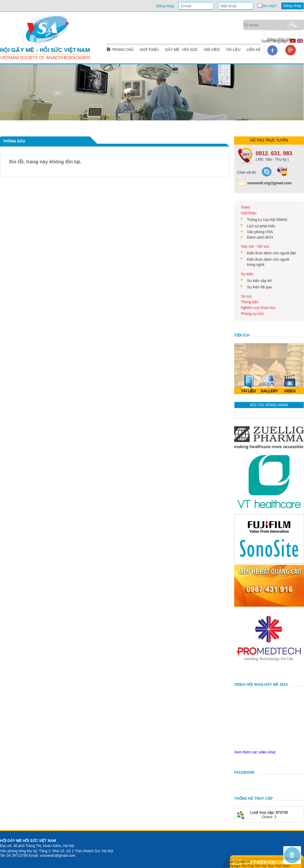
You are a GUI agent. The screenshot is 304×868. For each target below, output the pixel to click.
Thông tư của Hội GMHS (267, 220)
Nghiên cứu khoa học (258, 308)
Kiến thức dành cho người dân (272, 253)
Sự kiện (247, 274)
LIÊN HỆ (254, 50)
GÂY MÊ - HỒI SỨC (181, 50)
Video (245, 207)
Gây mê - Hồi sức (255, 246)
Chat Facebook (238, 862)
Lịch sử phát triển (261, 226)
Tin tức (246, 297)
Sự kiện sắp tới (259, 281)
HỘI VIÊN (212, 50)
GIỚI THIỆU (149, 50)
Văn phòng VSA (260, 232)
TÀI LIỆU (233, 50)
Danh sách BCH (260, 237)
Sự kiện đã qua (259, 287)
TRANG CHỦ (123, 50)
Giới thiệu (249, 213)
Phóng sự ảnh (252, 314)
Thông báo (249, 302)
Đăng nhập (292, 6)
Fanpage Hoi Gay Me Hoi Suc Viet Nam (258, 866)
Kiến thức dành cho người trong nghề (268, 262)
